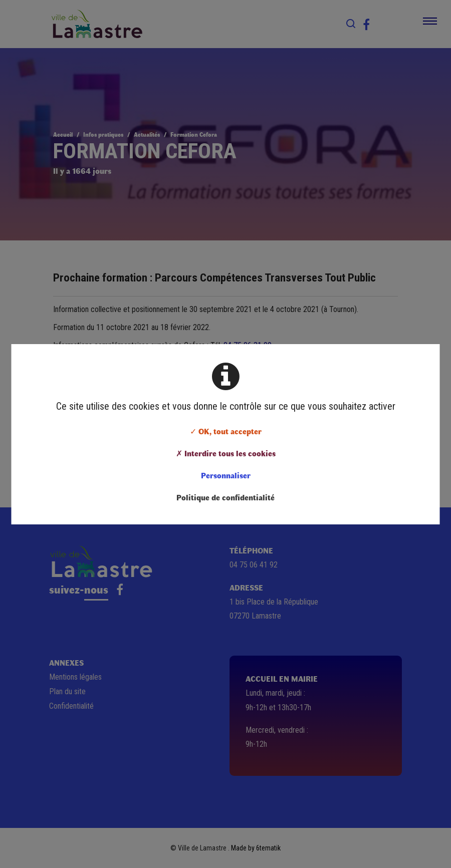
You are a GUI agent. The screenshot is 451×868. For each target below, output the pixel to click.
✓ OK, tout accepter (226, 431)
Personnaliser (226, 475)
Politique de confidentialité (225, 497)
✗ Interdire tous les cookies (226, 453)
